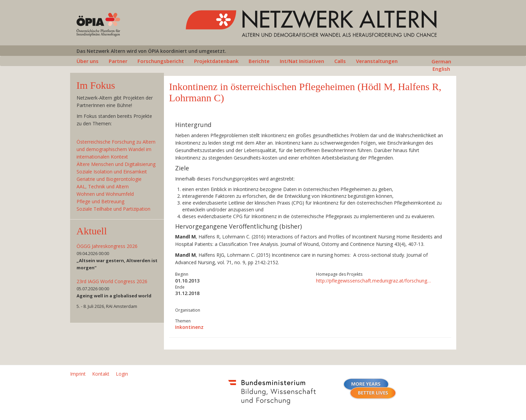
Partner (118, 61)
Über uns (88, 61)
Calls (340, 61)
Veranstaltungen (377, 61)
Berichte (259, 61)
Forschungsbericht (161, 61)
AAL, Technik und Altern (103, 186)
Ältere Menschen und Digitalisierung (116, 164)
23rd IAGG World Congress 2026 (112, 281)
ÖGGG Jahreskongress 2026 (107, 246)
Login (122, 374)
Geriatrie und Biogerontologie (109, 179)
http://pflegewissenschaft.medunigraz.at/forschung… (373, 281)
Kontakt (101, 374)
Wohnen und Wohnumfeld (105, 194)
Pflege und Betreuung (100, 201)
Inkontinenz (189, 327)
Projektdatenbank (216, 61)
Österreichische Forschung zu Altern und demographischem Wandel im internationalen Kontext (116, 149)
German (441, 61)
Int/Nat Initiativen (302, 61)
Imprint (78, 374)
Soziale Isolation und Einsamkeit (112, 172)
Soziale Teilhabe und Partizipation (113, 209)
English (441, 69)
